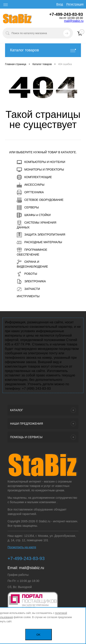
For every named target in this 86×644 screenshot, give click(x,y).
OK (38, 635)
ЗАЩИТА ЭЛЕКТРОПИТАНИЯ (41, 235)
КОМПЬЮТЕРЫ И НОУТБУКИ (41, 162)
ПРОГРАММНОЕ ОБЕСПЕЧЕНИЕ (32, 252)
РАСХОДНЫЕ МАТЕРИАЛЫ (39, 242)
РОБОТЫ (27, 274)
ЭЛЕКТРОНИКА (31, 281)
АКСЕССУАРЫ (31, 185)
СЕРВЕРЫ (28, 208)
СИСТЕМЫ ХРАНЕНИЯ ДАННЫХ (36, 225)
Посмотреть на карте (22, 547)
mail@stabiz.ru (74, 21)
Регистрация (75, 4)
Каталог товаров (43, 50)
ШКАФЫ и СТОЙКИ (34, 215)
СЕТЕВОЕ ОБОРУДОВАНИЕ (40, 200)
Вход (60, 4)
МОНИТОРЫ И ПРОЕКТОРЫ (40, 170)
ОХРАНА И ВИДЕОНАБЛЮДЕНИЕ (32, 264)
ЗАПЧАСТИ (28, 289)
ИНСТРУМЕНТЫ (28, 296)
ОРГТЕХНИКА (30, 192)
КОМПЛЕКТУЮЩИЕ (34, 177)
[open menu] (6, 5)
